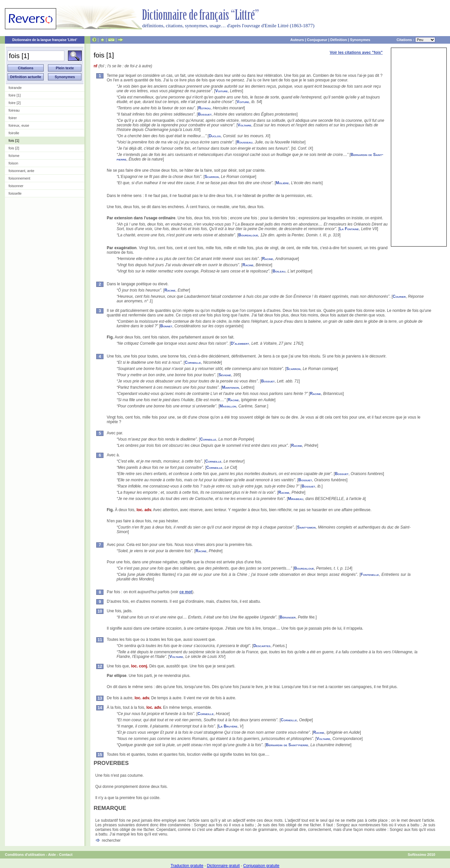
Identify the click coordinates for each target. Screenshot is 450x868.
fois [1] (14, 141)
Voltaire (244, 125)
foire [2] (15, 103)
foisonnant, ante (21, 171)
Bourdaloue (248, 235)
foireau (14, 110)
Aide (52, 855)
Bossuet (205, 114)
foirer (13, 118)
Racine (268, 259)
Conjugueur (317, 40)
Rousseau (244, 142)
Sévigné (225, 375)
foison (13, 163)
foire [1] (15, 95)
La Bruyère (228, 726)
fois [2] (14, 148)
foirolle (14, 133)
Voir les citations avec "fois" (356, 53)
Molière (282, 183)
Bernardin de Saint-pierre (287, 745)
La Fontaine (349, 229)
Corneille (193, 362)
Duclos (215, 136)
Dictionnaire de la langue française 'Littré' (45, 40)
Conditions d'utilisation (25, 855)
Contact (66, 855)
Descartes (262, 646)
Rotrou (204, 108)
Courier (399, 296)
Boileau (279, 271)
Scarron (212, 177)
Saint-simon (306, 527)
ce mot (186, 592)
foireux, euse (19, 125)
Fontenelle (370, 575)
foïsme (14, 156)
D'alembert (240, 343)
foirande (15, 88)
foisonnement (19, 178)
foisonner (16, 186)
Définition (338, 40)
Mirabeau (296, 499)
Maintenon (231, 387)
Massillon (228, 406)
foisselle (15, 193)
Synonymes (360, 40)
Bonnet (166, 326)
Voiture (221, 91)
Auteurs (297, 40)
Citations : (416, 40)
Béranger (288, 617)
